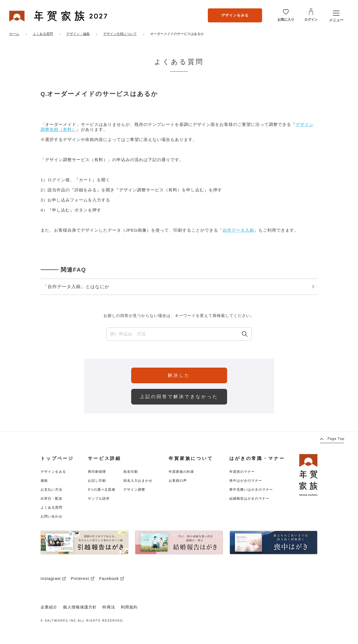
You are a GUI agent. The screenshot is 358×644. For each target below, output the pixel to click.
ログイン (311, 20)
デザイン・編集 (78, 34)
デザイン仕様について (120, 34)
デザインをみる (235, 15)
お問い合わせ (51, 516)
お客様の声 (178, 481)
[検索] (245, 334)
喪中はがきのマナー (246, 481)
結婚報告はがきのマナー (249, 499)
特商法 (109, 607)
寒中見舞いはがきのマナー (251, 490)
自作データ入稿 (238, 230)
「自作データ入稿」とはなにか (178, 287)
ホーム (14, 34)
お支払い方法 (51, 490)
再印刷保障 (97, 472)
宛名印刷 (131, 472)
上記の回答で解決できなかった (179, 397)
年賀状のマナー (242, 472)
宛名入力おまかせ (138, 481)
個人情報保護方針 (80, 607)
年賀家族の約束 (181, 472)
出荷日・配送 (51, 499)
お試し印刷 (97, 481)
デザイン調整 (134, 490)
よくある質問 (43, 34)
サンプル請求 (99, 499)
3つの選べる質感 (102, 490)
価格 (44, 481)
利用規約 (129, 607)
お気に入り (286, 20)
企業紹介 (49, 607)
